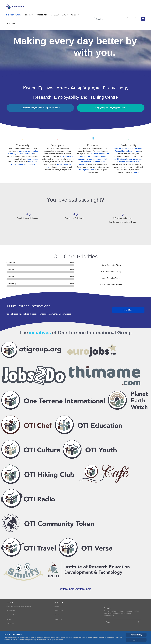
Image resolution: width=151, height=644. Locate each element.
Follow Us (57, 615)
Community (23, 145)
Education (93, 145)
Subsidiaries (42, 15)
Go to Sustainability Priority (111, 285)
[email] (123, 622)
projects (136, 172)
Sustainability (128, 145)
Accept (136, 640)
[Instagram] (136, 18)
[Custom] (125, 20)
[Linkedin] (133, 18)
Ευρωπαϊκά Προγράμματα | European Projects (40, 108)
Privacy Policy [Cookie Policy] (136, 635)
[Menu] (143, 19)
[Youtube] (130, 18)
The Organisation (13, 15)
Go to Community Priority (111, 265)
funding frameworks (87, 170)
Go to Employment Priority (111, 272)
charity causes (32, 159)
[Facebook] (125, 18)
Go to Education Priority (111, 278)
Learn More (128, 310)
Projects (29, 15)
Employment (58, 145)
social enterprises (67, 156)
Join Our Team (58, 619)
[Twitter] (127, 18)
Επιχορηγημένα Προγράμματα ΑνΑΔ (111, 108)
